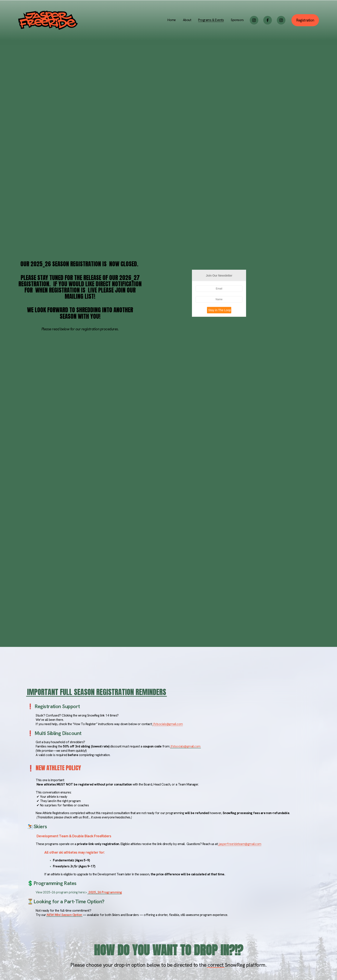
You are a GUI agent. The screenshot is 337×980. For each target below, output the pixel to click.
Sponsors (237, 20)
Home (172, 20)
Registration (305, 20)
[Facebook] (268, 20)
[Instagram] (254, 20)
